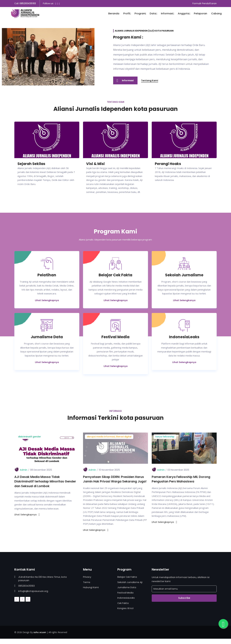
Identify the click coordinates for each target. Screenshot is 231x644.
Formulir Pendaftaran (204, 4)
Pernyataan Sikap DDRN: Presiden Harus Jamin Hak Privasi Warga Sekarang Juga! (115, 482)
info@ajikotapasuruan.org (33, 596)
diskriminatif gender (29, 437)
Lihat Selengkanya (184, 300)
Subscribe (184, 603)
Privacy (87, 582)
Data (153, 14)
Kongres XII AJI (126, 614)
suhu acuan (40, 637)
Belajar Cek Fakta (127, 582)
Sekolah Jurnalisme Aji (130, 587)
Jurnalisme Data (127, 593)
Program (140, 14)
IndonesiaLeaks (126, 603)
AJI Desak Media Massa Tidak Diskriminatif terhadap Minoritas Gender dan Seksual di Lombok (47, 482)
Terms (87, 587)
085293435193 (28, 4)
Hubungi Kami (91, 593)
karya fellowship (165, 437)
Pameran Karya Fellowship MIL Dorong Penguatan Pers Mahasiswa (182, 480)
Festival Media (126, 598)
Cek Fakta (123, 608)
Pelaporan (200, 14)
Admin (23, 470)
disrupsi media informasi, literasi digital (109, 437)
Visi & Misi (96, 164)
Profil (127, 14)
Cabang (216, 14)
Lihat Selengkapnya (47, 300)
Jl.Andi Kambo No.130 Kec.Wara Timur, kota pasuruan (43, 584)
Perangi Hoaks (169, 164)
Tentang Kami (151, 80)
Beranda (114, 14)
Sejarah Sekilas (32, 164)
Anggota (184, 14)
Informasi (167, 14)
